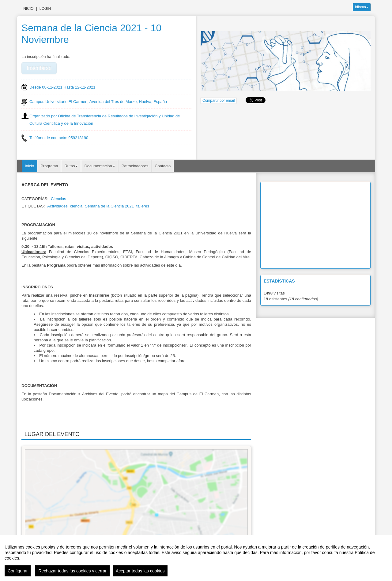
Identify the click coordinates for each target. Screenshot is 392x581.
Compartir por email (219, 101)
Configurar (18, 571)
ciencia (76, 206)
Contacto (163, 166)
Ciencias (58, 199)
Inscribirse (39, 68)
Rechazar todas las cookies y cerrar (72, 571)
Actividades (57, 206)
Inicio (28, 9)
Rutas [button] (71, 166)
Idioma (362, 7)
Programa (49, 166)
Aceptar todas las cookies (140, 571)
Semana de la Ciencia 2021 (109, 206)
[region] (196, 558)
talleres (143, 206)
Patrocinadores (135, 166)
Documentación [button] (100, 166)
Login (45, 9)
